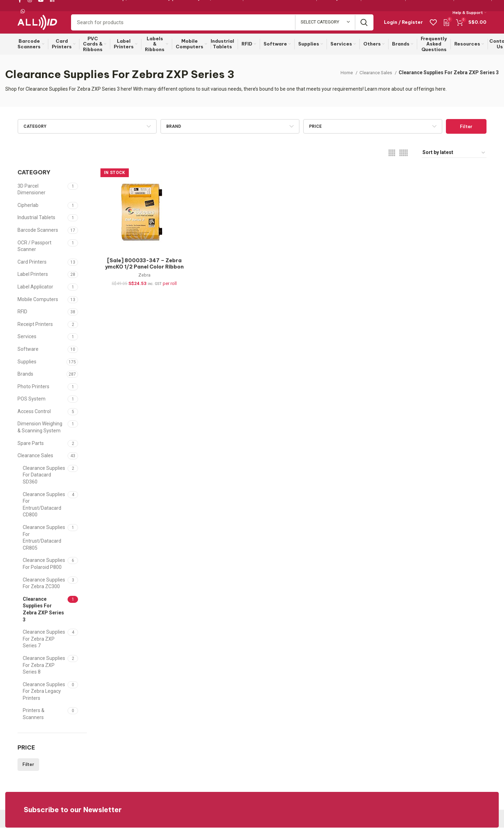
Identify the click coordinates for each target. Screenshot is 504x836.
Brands (25, 382)
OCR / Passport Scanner (34, 255)
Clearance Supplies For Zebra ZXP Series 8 (44, 673)
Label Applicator (35, 295)
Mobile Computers (38, 308)
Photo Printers (33, 395)
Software (28, 357)
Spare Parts (31, 452)
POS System (31, 407)
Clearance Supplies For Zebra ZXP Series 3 (43, 618)
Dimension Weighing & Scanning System (40, 436)
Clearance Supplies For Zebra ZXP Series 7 (44, 647)
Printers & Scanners (34, 722)
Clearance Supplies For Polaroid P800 (44, 572)
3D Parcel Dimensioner (31, 198)
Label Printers (33, 283)
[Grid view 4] (392, 161)
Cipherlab (28, 214)
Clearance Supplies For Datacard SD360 (44, 483)
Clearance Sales (374, 81)
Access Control (34, 420)
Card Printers (32, 270)
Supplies (27, 370)
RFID (22, 320)
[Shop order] (454, 161)
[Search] (222, 27)
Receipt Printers (35, 333)
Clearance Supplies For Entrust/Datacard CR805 (44, 546)
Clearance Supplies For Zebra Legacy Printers (44, 700)
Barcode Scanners (38, 238)
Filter (466, 135)
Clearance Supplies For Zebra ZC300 (44, 592)
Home (343, 81)
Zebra (142, 285)
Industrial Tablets (36, 226)
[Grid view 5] (404, 161)
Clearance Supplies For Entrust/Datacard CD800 (44, 513)
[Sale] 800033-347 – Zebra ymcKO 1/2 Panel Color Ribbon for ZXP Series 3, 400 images (142, 276)
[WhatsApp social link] (23, 12)
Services (27, 345)
